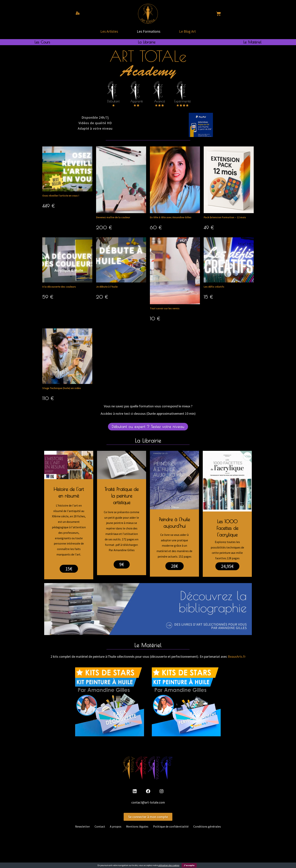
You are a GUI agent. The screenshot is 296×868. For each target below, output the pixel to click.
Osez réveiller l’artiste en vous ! (61, 196)
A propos (116, 826)
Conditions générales (207, 826)
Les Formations (149, 31)
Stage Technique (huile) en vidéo (62, 388)
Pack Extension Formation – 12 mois (225, 217)
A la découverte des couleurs (59, 287)
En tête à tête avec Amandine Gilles (171, 217)
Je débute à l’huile (107, 287)
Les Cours (42, 42)
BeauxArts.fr (237, 656)
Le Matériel (252, 42)
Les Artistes (109, 31)
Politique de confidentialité (171, 826)
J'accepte (189, 865)
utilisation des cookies (169, 865)
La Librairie (147, 42)
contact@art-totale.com (148, 802)
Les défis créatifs (214, 287)
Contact (100, 826)
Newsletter (82, 826)
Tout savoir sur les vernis (165, 308)
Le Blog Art (187, 31)
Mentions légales (137, 826)
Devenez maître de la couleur (113, 217)
